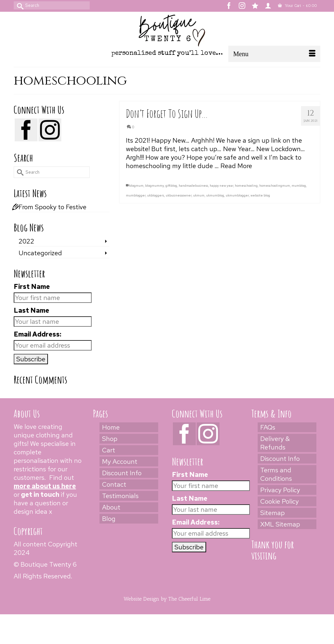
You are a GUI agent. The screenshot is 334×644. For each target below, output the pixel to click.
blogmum (136, 186)
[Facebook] (26, 130)
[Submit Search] (19, 5)
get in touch (40, 495)
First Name (32, 287)
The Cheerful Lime (189, 599)
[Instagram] (50, 130)
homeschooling (246, 186)
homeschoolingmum (275, 186)
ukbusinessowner (179, 195)
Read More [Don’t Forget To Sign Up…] (236, 166)
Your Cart (297, 6)
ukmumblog (215, 195)
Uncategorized (40, 253)
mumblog (299, 186)
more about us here (45, 486)
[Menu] (274, 54)
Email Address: (38, 334)
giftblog (171, 186)
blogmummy (154, 186)
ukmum (199, 195)
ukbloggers (156, 195)
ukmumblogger (237, 195)
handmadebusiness (193, 186)
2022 (26, 241)
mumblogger (136, 195)
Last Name (31, 310)
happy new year (221, 186)
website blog (260, 195)
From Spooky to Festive (53, 207)
